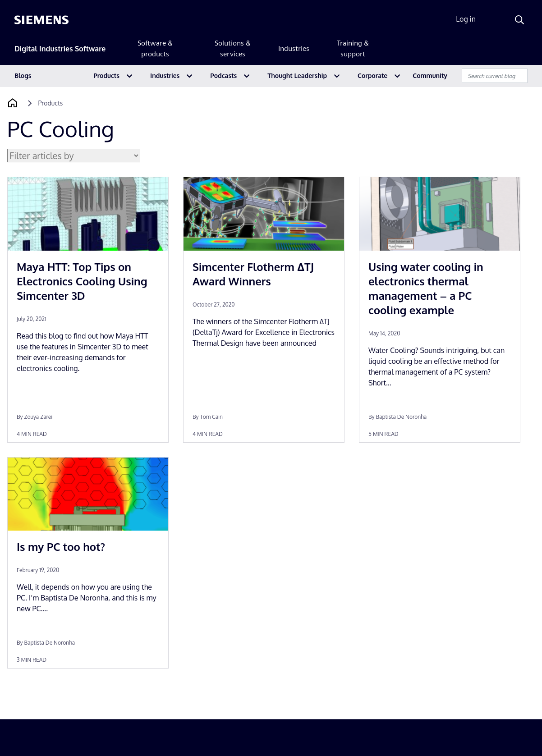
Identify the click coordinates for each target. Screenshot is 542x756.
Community (430, 76)
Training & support (353, 48)
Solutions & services (233, 48)
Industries (294, 48)
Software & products (155, 48)
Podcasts (223, 76)
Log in (466, 19)
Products (106, 76)
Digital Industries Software (60, 49)
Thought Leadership (297, 76)
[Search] (519, 20)
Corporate (372, 76)
